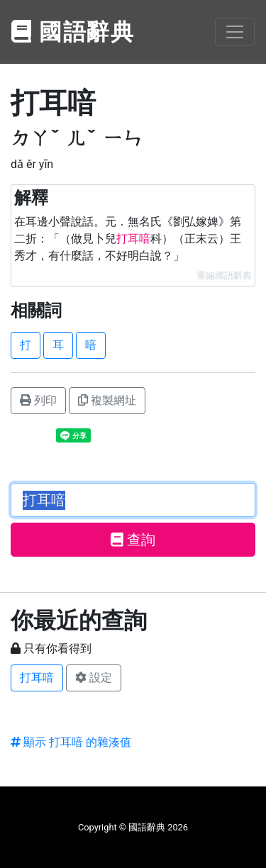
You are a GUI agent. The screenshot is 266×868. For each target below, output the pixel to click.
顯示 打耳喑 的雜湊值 (71, 742)
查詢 (133, 540)
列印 (38, 400)
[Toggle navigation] (235, 32)
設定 (94, 678)
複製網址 (107, 400)
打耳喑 (37, 678)
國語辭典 (73, 32)
